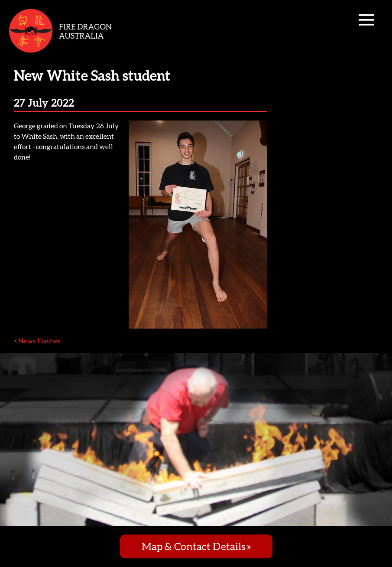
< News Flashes (37, 341)
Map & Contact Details (194, 546)
